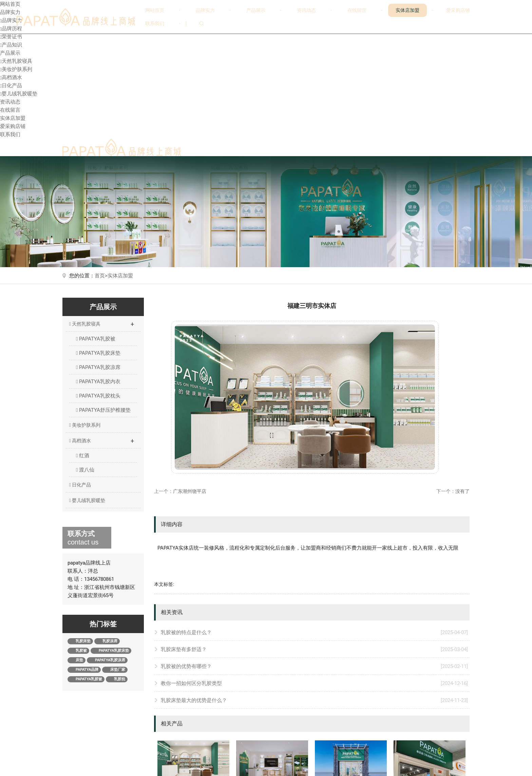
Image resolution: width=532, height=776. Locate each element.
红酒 (83, 456)
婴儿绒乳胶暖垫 (19, 94)
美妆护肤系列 (16, 69)
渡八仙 (85, 470)
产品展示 (256, 10)
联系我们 (155, 23)
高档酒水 (11, 77)
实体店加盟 (407, 10)
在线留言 (357, 10)
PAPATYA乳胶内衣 (98, 382)
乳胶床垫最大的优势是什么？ (314, 700)
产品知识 (11, 45)
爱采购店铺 (458, 10)
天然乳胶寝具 (16, 61)
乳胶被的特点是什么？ (314, 632)
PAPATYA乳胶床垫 (98, 353)
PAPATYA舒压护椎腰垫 (103, 410)
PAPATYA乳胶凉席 (98, 367)
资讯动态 (306, 10)
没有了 (462, 491)
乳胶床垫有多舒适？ (314, 649)
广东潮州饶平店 (190, 491)
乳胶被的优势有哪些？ (314, 666)
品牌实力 (205, 10)
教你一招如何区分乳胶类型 (314, 683)
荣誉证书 (11, 37)
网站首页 (155, 10)
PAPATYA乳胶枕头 (98, 396)
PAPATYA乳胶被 (96, 339)
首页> (101, 276)
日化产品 (11, 86)
